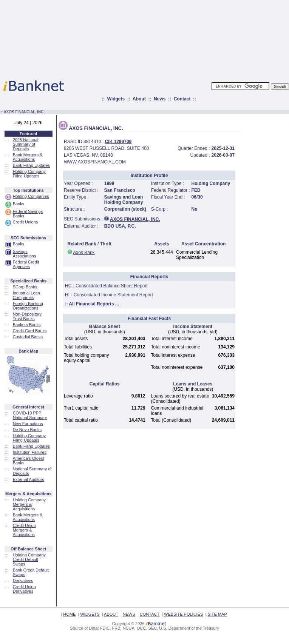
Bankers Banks (27, 325)
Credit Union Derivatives (24, 589)
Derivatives (23, 581)
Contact (182, 99)
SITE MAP (217, 614)
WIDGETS (90, 614)
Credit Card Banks (30, 331)
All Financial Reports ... (94, 304)
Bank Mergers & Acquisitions (28, 157)
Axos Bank (84, 253)
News (160, 99)
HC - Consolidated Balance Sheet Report (106, 286)
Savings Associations (25, 254)
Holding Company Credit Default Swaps (29, 559)
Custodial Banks (28, 337)
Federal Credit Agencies (26, 264)
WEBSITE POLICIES (183, 614)
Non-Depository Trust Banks (27, 316)
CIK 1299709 (118, 142)
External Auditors (29, 479)
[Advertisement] (178, 38)
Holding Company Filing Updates (29, 174)
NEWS (129, 614)
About (139, 99)
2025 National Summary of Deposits (26, 144)
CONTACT (150, 614)
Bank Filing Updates (31, 165)
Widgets (116, 99)
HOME (69, 614)
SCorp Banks (25, 287)
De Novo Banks (27, 430)
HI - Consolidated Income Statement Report (109, 295)
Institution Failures (30, 452)
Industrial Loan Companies (26, 295)
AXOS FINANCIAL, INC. (135, 219)
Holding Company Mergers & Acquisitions (29, 504)
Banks (19, 204)
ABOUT (111, 614)
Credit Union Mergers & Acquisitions (24, 530)
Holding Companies (31, 196)
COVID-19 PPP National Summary (30, 415)
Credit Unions (25, 222)
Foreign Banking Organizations (28, 306)
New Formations (28, 424)
